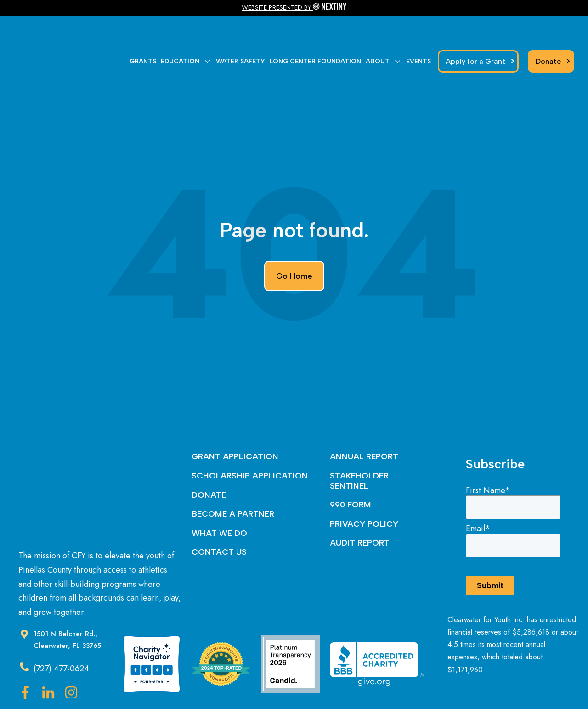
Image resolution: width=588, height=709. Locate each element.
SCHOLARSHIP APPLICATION (250, 433)
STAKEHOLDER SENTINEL (359, 439)
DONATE (209, 453)
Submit (490, 543)
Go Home (294, 234)
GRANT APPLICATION (235, 414)
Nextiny (325, 684)
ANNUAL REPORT (364, 414)
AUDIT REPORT (360, 501)
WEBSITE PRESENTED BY (277, 7)
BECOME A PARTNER (233, 472)
